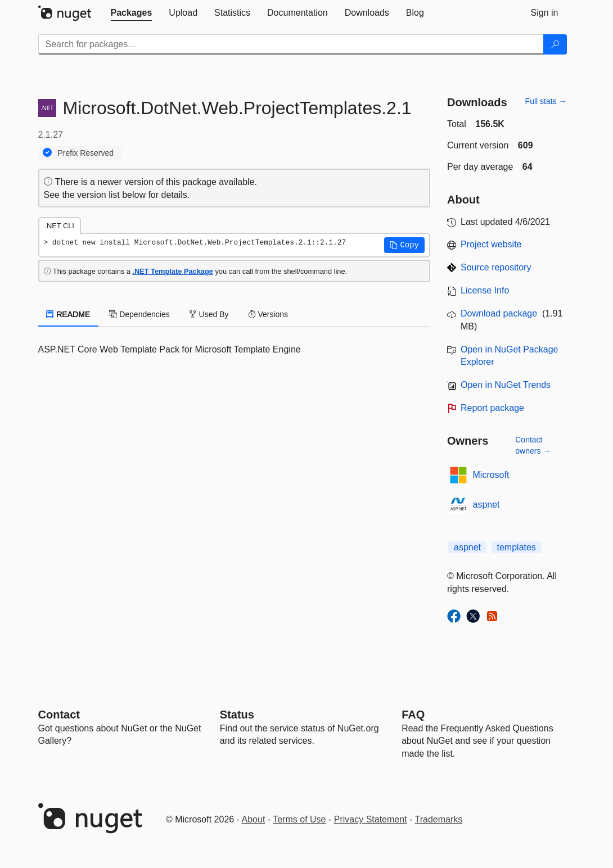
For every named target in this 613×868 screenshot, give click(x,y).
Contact (59, 715)
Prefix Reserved (86, 153)
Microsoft (491, 475)
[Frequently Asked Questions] (413, 715)
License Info (485, 290)
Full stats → (546, 101)
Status (237, 715)
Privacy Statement (371, 819)
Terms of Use (299, 819)
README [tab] (69, 314)
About (254, 819)
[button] (404, 245)
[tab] (132, 13)
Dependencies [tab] (139, 314)
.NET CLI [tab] (60, 226)
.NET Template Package (172, 271)
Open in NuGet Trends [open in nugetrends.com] (506, 385)
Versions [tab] (268, 314)
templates (517, 547)
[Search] (555, 44)
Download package (499, 313)
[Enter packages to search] (291, 44)
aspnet (486, 505)
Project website (491, 244)
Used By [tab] (209, 314)
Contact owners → (533, 445)
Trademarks (439, 819)
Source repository (496, 267)
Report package (492, 408)
